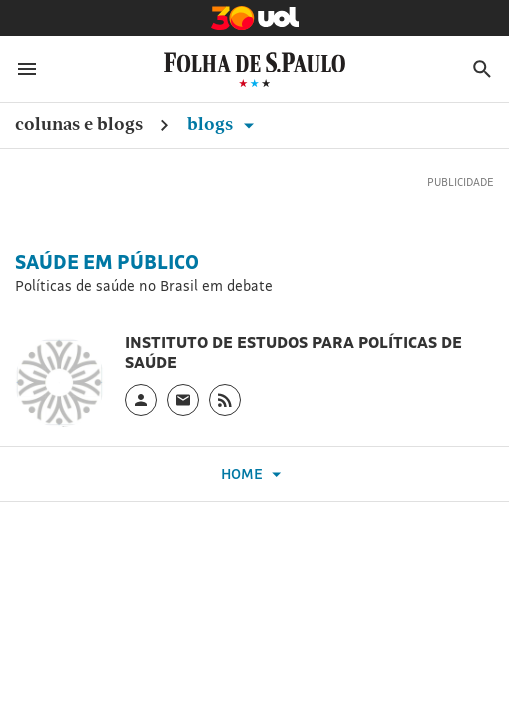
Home (254, 474)
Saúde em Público (107, 262)
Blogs (224, 123)
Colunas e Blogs (79, 123)
